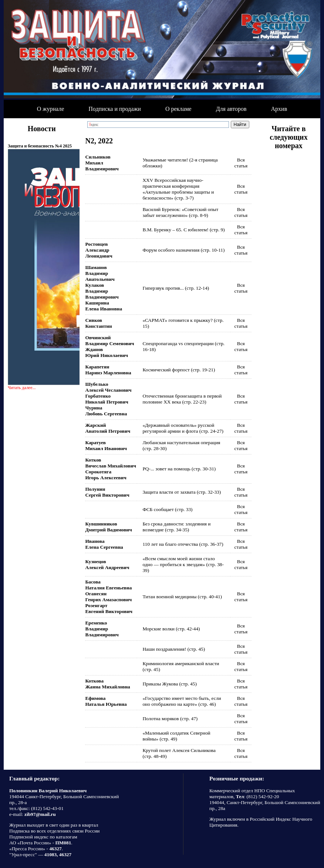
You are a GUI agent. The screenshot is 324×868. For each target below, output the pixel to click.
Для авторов (231, 109)
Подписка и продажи (115, 109)
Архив (279, 109)
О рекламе (178, 109)
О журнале (51, 109)
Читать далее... (22, 388)
